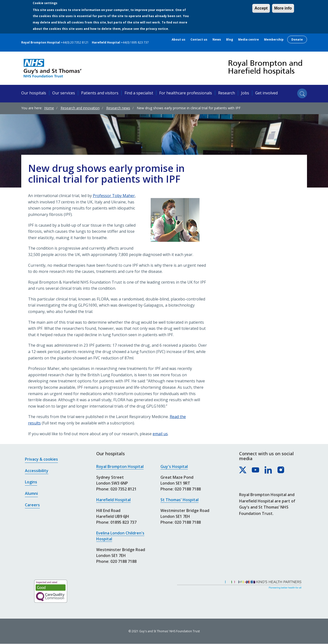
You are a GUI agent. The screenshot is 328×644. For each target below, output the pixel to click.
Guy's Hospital (174, 466)
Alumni (31, 493)
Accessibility (37, 471)
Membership (274, 40)
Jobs (245, 93)
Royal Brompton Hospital (120, 466)
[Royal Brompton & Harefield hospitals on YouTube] (256, 470)
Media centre (249, 40)
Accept (261, 8)
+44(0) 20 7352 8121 (75, 42)
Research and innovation (80, 108)
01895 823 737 (123, 522)
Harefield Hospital (113, 500)
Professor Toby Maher (114, 196)
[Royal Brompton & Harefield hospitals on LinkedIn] (268, 470)
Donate (297, 39)
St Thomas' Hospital (180, 500)
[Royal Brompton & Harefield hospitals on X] (243, 470)
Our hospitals (34, 93)
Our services (64, 93)
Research (227, 93)
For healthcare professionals (186, 93)
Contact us (199, 40)
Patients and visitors (100, 93)
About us (179, 40)
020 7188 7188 (123, 561)
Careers (32, 505)
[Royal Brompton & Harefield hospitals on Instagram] (281, 470)
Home (49, 108)
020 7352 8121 (123, 489)
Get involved (266, 93)
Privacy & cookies (41, 459)
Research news (118, 108)
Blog (230, 40)
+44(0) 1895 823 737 (135, 42)
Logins (31, 482)
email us (160, 434)
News (217, 40)
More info (283, 8)
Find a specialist (139, 93)
